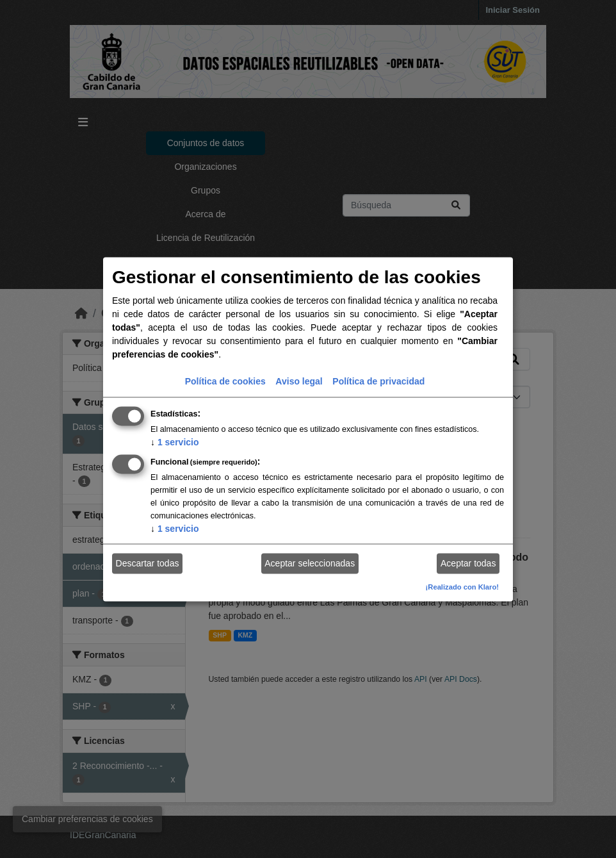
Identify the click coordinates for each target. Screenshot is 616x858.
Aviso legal (299, 381)
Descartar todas (148, 563)
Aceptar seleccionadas (310, 563)
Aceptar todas (468, 563)
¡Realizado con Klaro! (462, 586)
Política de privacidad (378, 381)
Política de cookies (225, 381)
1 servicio (175, 441)
